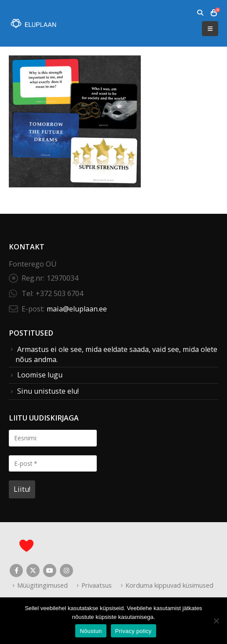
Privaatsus (97, 585)
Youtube (50, 571)
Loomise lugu (40, 375)
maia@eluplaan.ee (77, 309)
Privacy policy (134, 631)
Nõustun (91, 631)
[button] (200, 13)
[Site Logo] (33, 24)
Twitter (33, 571)
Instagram (66, 571)
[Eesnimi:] (53, 438)
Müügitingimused (42, 585)
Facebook (16, 571)
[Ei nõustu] (216, 621)
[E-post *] (53, 463)
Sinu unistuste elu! (48, 391)
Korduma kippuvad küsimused (169, 585)
